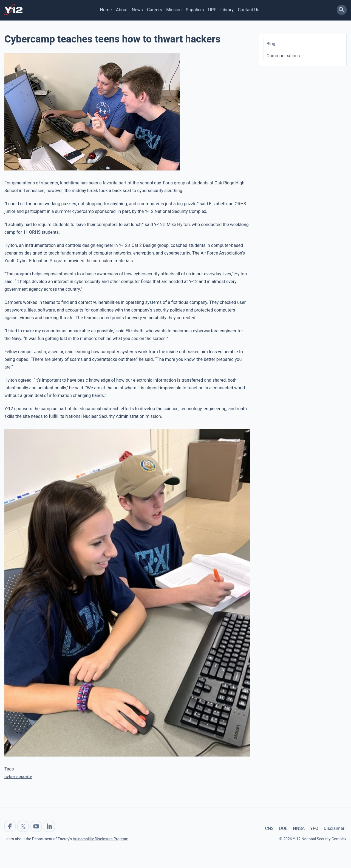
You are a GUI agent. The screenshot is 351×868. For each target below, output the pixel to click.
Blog (271, 44)
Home (106, 10)
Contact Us (249, 10)
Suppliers (195, 10)
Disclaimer (334, 828)
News (137, 10)
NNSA (299, 828)
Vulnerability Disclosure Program (100, 839)
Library (227, 10)
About (122, 10)
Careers (155, 10)
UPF (212, 10)
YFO (314, 828)
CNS (269, 828)
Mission (174, 10)
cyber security (18, 777)
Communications (283, 56)
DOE (283, 828)
